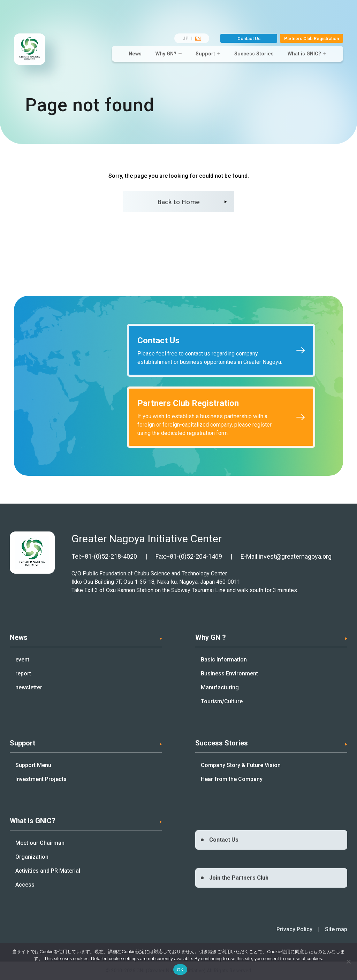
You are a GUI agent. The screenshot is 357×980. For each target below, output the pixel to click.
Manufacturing (220, 687)
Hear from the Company (232, 779)
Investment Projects (41, 779)
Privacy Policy (294, 929)
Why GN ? (211, 637)
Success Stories (254, 54)
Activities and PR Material (48, 871)
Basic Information (224, 660)
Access (25, 885)
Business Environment (229, 673)
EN (198, 38)
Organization (32, 857)
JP (186, 38)
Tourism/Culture (222, 701)
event (22, 660)
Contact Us (249, 39)
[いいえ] (348, 962)
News (135, 54)
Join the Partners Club (239, 878)
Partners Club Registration (312, 39)
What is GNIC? (304, 54)
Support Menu (33, 765)
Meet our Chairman (40, 843)
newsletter (29, 687)
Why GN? (166, 54)
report (23, 673)
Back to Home (178, 201)
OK (180, 970)
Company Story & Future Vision (241, 765)
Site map (336, 929)
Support (205, 54)
